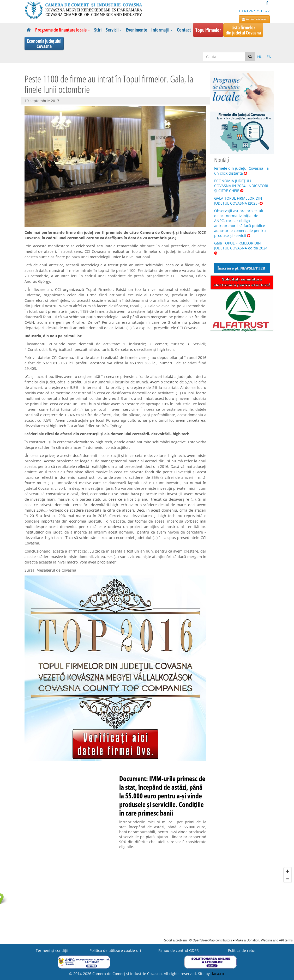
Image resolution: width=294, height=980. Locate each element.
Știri (98, 30)
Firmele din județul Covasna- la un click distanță (241, 171)
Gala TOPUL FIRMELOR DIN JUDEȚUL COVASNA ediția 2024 (241, 248)
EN (269, 57)
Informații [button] (162, 30)
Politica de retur (242, 950)
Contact (184, 30)
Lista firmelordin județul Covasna (243, 30)
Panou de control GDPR (179, 950)
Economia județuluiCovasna (44, 44)
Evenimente (137, 30)
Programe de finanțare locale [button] (63, 30)
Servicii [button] (114, 30)
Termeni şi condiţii (52, 950)
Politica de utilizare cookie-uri (115, 950)
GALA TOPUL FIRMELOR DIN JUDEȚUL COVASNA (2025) (238, 201)
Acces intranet (254, 19)
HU (260, 57)
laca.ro (218, 974)
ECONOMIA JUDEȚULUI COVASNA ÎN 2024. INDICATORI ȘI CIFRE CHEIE (241, 186)
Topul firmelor (208, 30)
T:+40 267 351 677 (254, 11)
